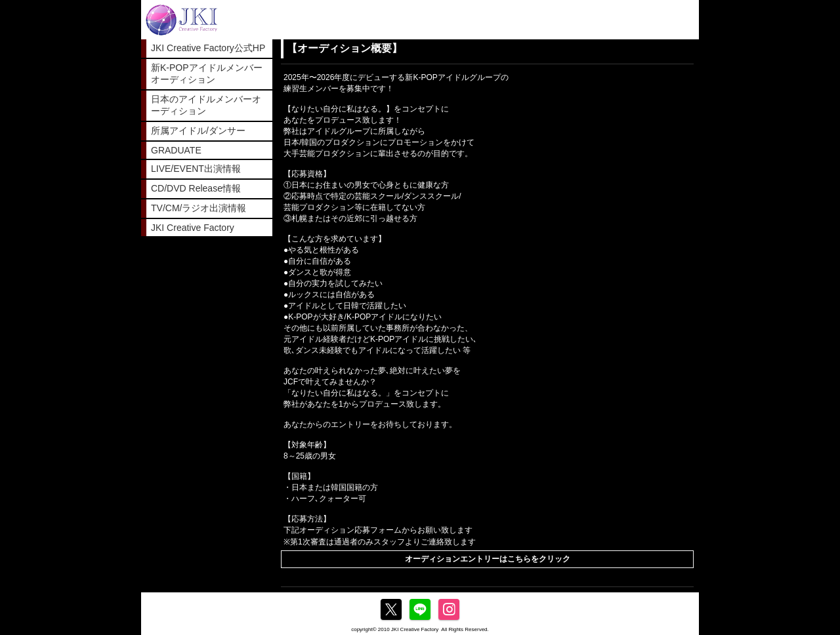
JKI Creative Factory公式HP (208, 48)
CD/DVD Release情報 (196, 188)
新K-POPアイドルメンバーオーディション (207, 73)
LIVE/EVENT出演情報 (196, 169)
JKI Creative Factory (193, 228)
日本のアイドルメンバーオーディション (206, 105)
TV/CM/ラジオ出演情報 (199, 208)
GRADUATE (176, 150)
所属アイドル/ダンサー (198, 131)
